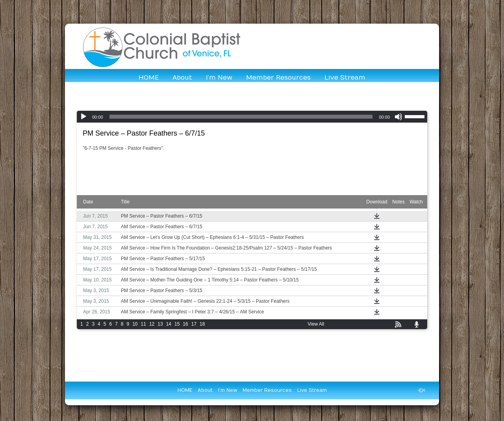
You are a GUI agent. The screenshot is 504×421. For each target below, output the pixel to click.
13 (160, 324)
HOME (149, 78)
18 (202, 324)
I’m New (219, 78)
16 (185, 324)
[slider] (241, 117)
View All (316, 324)
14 (169, 324)
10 (135, 324)
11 (144, 324)
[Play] (83, 117)
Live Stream (345, 78)
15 (177, 324)
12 (152, 324)
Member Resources (278, 78)
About (182, 78)
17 (194, 324)
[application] (252, 117)
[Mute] (398, 117)
